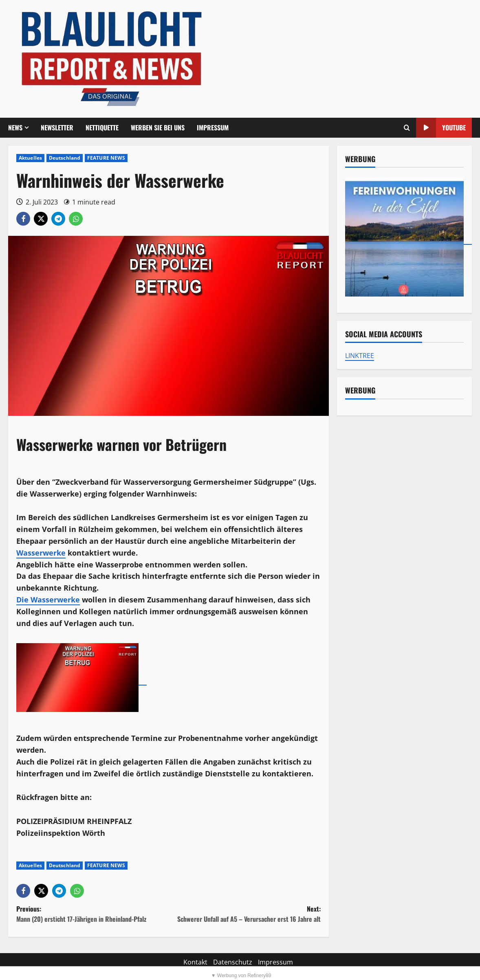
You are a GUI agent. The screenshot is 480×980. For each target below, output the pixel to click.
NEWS (15, 127)
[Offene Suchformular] (407, 128)
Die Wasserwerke (48, 600)
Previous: (92, 914)
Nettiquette (102, 127)
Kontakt (195, 962)
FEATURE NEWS (106, 158)
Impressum (213, 127)
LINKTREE (360, 356)
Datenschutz (233, 962)
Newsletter (57, 127)
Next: (244, 914)
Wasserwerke (41, 553)
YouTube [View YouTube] (441, 128)
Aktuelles (30, 158)
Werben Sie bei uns (158, 127)
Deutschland (65, 158)
